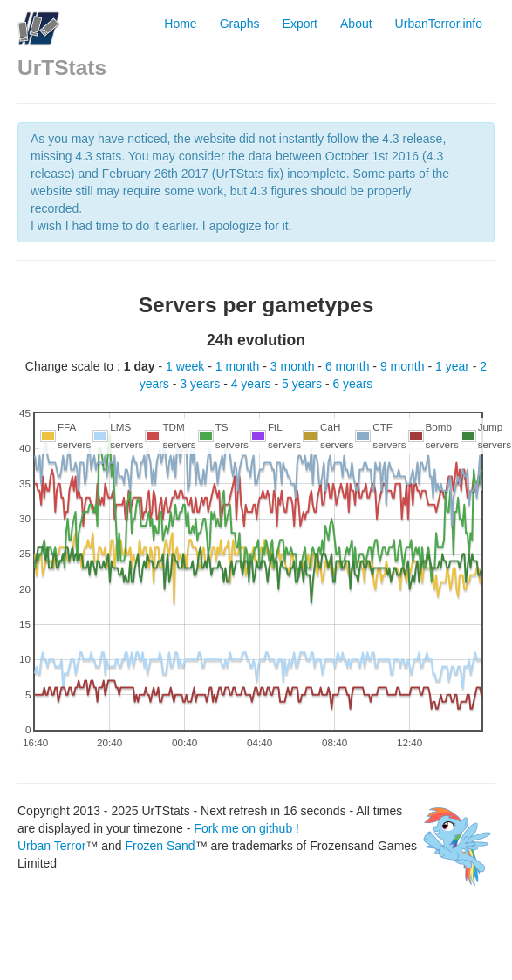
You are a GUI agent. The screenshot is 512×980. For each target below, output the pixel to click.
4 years (253, 384)
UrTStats (62, 68)
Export (300, 24)
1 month (239, 366)
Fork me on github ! (246, 828)
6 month (349, 366)
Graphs (240, 24)
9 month (404, 366)
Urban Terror (51, 846)
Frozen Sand (160, 846)
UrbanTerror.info (439, 24)
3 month (294, 366)
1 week (187, 366)
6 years (352, 384)
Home (180, 24)
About (356, 24)
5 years (304, 384)
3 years (201, 384)
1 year (454, 366)
